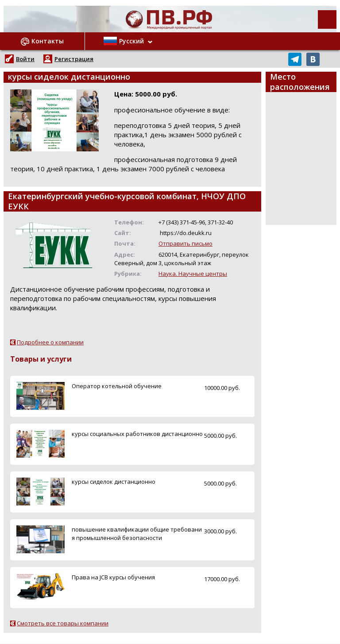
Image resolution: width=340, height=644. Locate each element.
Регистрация (74, 59)
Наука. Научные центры (193, 274)
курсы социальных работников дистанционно (137, 434)
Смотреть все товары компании (63, 623)
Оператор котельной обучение (117, 386)
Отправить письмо (185, 243)
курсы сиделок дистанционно (114, 482)
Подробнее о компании (50, 342)
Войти (25, 59)
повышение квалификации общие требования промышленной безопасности (137, 534)
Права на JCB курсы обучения (113, 577)
